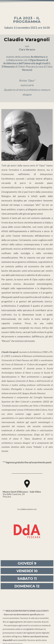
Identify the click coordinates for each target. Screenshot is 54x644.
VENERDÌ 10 (27, 571)
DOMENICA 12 (27, 586)
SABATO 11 (27, 579)
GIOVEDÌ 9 (27, 563)
